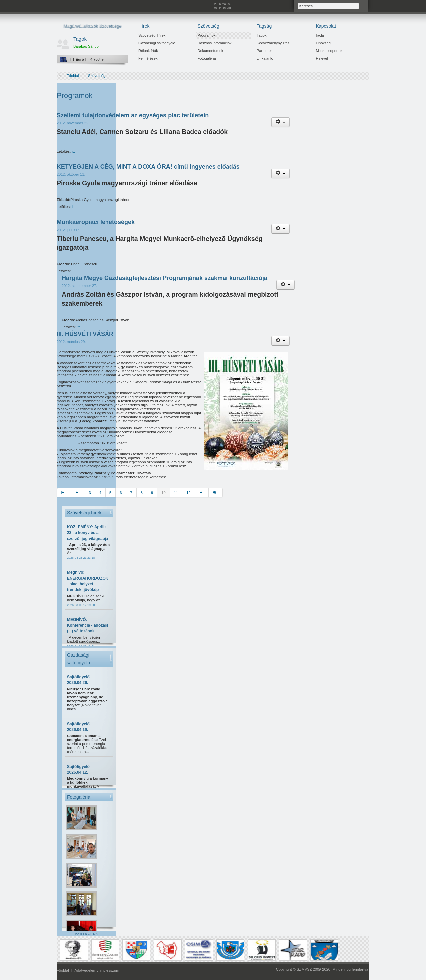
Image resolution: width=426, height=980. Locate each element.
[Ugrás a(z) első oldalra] (64, 493)
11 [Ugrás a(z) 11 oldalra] (176, 493)
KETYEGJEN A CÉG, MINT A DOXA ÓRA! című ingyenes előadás (148, 167)
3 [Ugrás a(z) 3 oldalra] (90, 493)
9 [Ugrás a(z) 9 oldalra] (152, 493)
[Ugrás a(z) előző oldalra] (78, 493)
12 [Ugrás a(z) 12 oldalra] (188, 493)
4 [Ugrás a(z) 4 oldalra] (100, 493)
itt (73, 151)
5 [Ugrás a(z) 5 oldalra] (110, 493)
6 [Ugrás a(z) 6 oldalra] (121, 493)
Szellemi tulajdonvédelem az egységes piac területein (133, 115)
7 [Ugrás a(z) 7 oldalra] (131, 493)
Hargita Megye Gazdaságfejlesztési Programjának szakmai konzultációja (164, 278)
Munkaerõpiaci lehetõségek (96, 222)
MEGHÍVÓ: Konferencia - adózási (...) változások (88, 625)
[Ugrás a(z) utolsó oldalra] (216, 493)
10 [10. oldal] (163, 493)
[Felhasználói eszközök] (280, 122)
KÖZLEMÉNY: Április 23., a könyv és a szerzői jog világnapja (88, 533)
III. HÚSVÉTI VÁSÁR (85, 334)
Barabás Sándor (87, 46)
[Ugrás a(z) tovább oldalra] (202, 493)
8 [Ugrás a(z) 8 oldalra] (142, 493)
